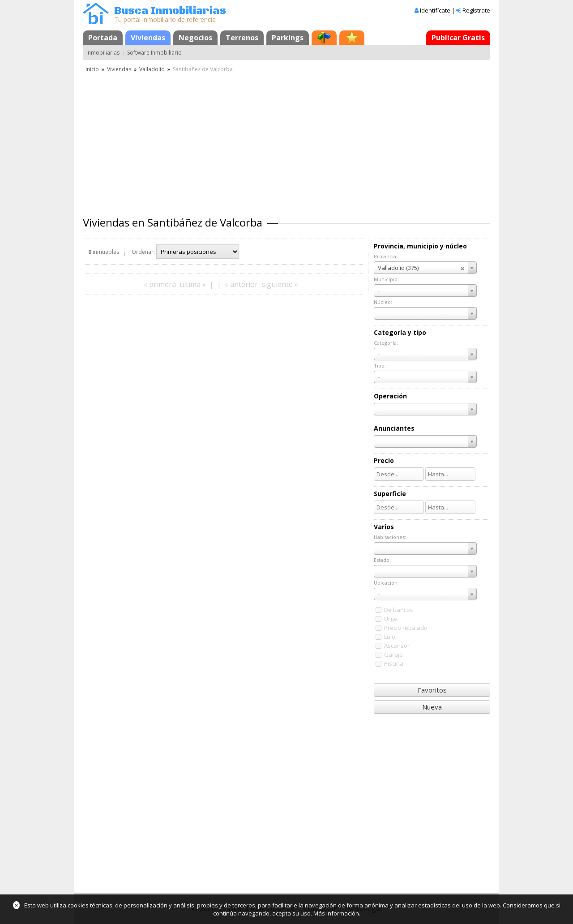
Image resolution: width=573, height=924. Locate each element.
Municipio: (386, 279)
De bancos (399, 610)
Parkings (288, 38)
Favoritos (432, 690)
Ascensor (397, 646)
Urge (391, 619)
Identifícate (435, 10)
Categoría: (386, 343)
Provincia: (386, 256)
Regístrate (476, 10)
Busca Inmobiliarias (170, 11)
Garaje (393, 654)
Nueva (432, 707)
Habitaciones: (390, 537)
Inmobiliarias (103, 53)
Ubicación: (386, 583)
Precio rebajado (406, 628)
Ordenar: (143, 252)
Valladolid (152, 69)
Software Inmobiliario (154, 53)
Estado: (382, 560)
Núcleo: (383, 302)
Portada (103, 38)
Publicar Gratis (458, 38)
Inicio (92, 69)
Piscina (394, 663)
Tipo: (380, 366)
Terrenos (242, 38)
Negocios (195, 38)
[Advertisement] (286, 141)
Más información (336, 913)
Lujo (390, 637)
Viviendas (148, 38)
